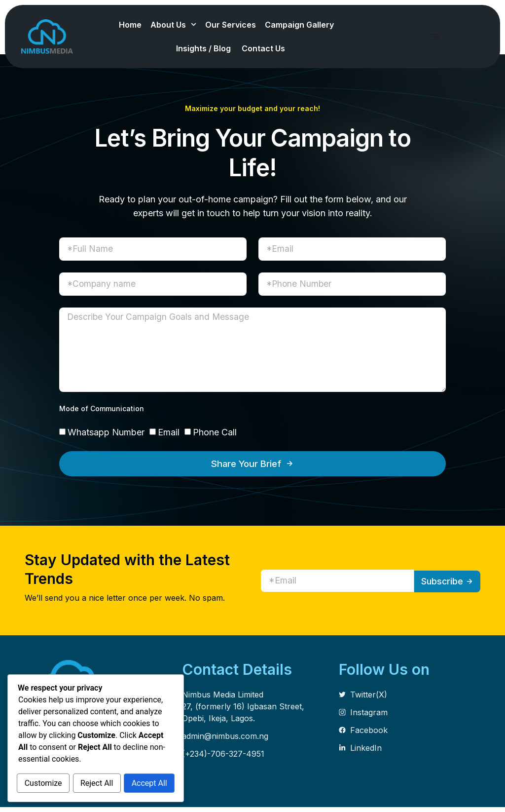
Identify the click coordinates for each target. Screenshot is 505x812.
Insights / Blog (204, 48)
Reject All (137, 762)
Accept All (96, 784)
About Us (173, 24)
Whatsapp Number (106, 437)
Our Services (231, 25)
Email (169, 437)
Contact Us (264, 48)
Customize (57, 762)
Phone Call (215, 437)
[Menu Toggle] (435, 37)
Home (130, 25)
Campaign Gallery (300, 25)
